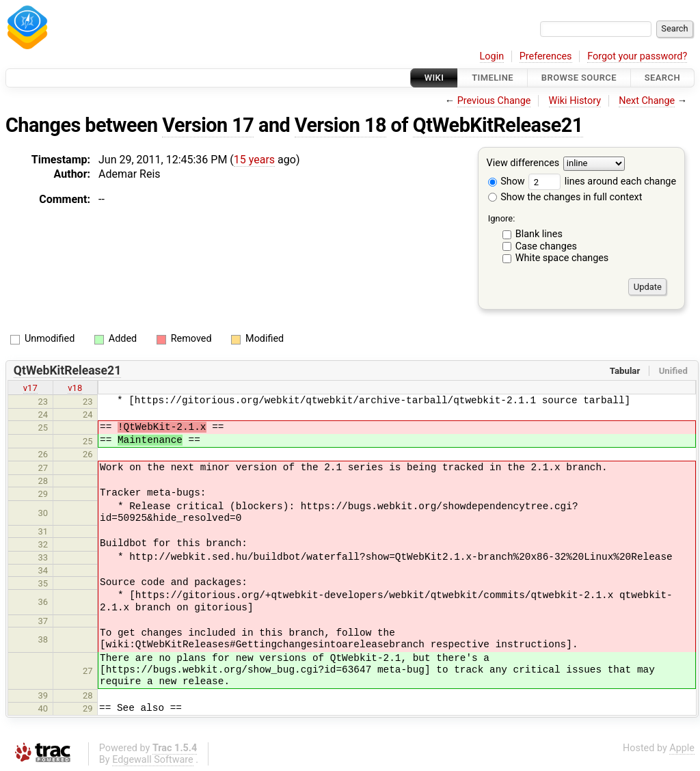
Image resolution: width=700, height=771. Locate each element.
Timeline (493, 78)
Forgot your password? (637, 56)
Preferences (546, 56)
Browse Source (579, 78)
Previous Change (494, 101)
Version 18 (340, 125)
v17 (30, 388)
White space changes (562, 258)
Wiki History (575, 101)
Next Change (647, 101)
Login (492, 56)
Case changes (546, 246)
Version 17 (208, 125)
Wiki (434, 78)
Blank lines (539, 234)
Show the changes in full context (565, 197)
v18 (75, 388)
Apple (682, 748)
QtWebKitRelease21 (498, 125)
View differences (523, 164)
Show (507, 181)
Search (662, 78)
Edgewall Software (153, 760)
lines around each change (602, 181)
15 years (254, 160)
